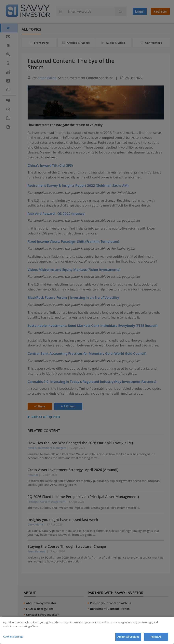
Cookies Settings (13, 637)
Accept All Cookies (128, 637)
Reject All (156, 637)
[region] (87, 630)
